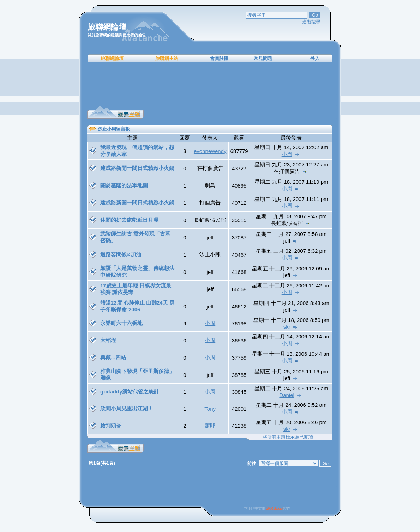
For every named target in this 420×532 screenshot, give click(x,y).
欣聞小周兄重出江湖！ (127, 408)
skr (287, 327)
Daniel (287, 395)
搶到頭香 (111, 425)
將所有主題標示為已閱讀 (288, 437)
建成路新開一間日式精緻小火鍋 (137, 168)
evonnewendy (210, 151)
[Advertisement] (210, 85)
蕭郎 (210, 425)
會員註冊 (219, 58)
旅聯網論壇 (112, 58)
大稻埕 (108, 340)
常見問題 (263, 58)
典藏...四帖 (113, 357)
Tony (210, 409)
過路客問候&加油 (121, 254)
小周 (287, 154)
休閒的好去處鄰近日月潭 (129, 220)
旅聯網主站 (167, 58)
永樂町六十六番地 (121, 323)
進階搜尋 (311, 22)
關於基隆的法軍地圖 (124, 185)
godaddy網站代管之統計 (130, 392)
